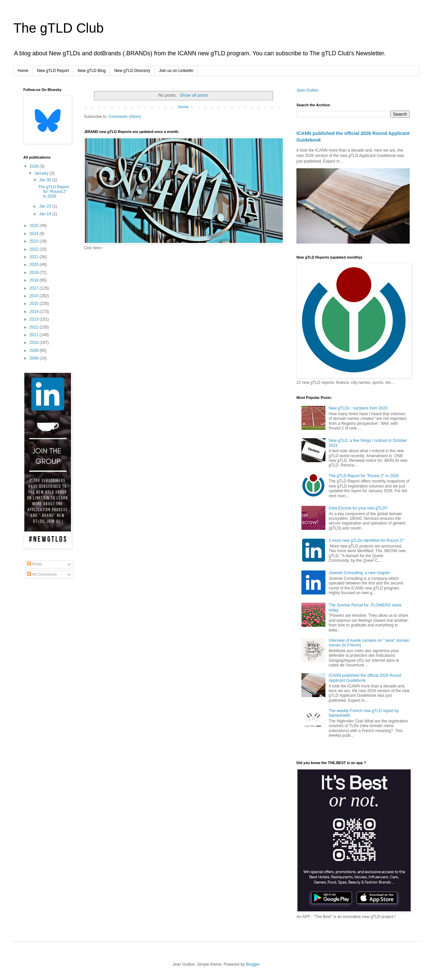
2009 (35, 351)
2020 (35, 265)
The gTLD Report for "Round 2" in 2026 (53, 192)
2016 (35, 296)
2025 (35, 226)
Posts (34, 564)
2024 (35, 234)
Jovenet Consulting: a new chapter (359, 573)
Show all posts (194, 95)
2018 (35, 280)
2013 (35, 319)
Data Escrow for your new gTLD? (358, 508)
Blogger (253, 964)
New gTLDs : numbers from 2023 (358, 408)
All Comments (42, 574)
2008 (35, 358)
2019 (35, 273)
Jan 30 (45, 180)
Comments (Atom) (124, 117)
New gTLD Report (53, 71)
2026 (35, 166)
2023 (35, 241)
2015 (35, 304)
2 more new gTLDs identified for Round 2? (366, 540)
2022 (35, 249)
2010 (35, 343)
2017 (35, 288)
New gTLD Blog (92, 71)
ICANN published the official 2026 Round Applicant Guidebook (365, 678)
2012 (35, 327)
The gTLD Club (58, 28)
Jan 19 (45, 214)
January (42, 173)
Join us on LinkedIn (176, 71)
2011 (35, 335)
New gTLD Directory (132, 71)
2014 (35, 312)
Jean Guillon (308, 90)
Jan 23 (45, 206)
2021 (35, 257)
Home (23, 71)
